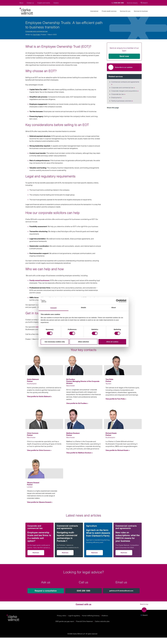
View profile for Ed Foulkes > (77, 403)
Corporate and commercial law (37, 31)
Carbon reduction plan (102, 621)
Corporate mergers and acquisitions (125, 91)
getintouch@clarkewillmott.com (121, 591)
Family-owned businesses (39, 280)
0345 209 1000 (83, 591)
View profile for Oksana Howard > (40, 502)
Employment (116, 97)
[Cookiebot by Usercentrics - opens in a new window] (118, 301)
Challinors (105, 616)
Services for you (125, 11)
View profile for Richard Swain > (118, 450)
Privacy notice (62, 616)
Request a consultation (46, 591)
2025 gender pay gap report (65, 621)
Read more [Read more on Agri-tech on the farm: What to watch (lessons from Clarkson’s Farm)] (97, 553)
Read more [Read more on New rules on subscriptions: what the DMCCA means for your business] (126, 553)
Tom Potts (36, 34)
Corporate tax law (118, 94)
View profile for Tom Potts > (116, 399)
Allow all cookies (112, 342)
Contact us (30, 3)
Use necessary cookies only (55, 342)
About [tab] (114, 308)
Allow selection (83, 342)
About (21, 3)
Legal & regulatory (74, 616)
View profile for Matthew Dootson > (80, 453)
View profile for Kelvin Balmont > (39, 396)
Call (118, 3)
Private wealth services (109, 11)
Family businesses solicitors (122, 101)
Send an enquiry (132, 3)
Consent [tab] (53, 308)
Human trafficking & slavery (91, 616)
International (94, 11)
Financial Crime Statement (84, 621)
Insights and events (44, 3)
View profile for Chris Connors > (39, 450)
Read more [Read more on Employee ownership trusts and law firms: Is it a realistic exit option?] (38, 553)
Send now (124, 56)
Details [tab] (84, 308)
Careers (56, 3)
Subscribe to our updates (120, 67)
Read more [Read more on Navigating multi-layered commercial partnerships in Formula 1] (68, 553)
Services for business (141, 11)
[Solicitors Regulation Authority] (145, 627)
